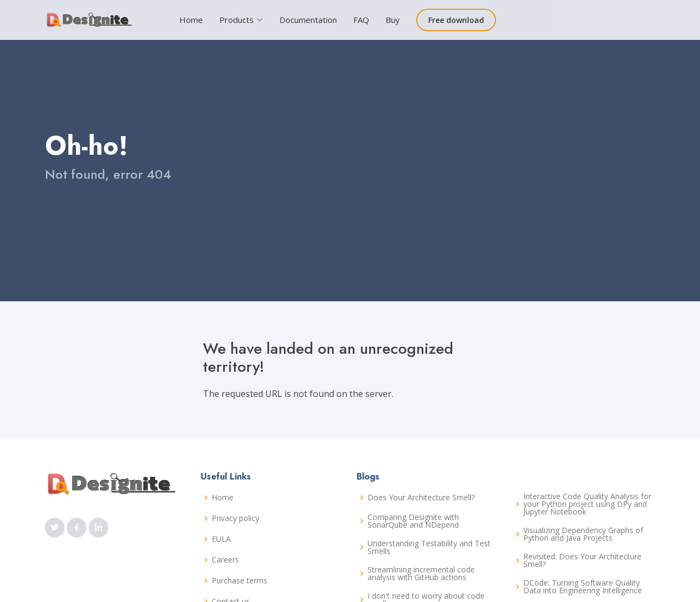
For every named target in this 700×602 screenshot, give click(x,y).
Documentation (308, 20)
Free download (456, 20)
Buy (393, 20)
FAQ (361, 20)
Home (191, 20)
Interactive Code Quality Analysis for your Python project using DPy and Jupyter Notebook (587, 504)
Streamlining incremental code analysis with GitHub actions (421, 574)
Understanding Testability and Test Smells (429, 547)
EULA (221, 539)
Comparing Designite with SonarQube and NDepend (413, 521)
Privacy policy (235, 518)
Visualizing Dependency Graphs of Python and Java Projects (583, 534)
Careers (225, 560)
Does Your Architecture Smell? (421, 498)
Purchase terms (240, 581)
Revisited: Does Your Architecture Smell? (582, 560)
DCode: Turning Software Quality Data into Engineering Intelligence (583, 587)
